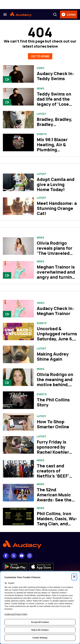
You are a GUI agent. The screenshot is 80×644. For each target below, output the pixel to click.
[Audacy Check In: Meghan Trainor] (18, 309)
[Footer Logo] (40, 545)
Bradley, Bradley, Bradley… (55, 122)
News (40, 88)
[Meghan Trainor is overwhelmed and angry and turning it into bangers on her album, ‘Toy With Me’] (18, 270)
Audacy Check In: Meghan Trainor (55, 311)
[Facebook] (6, 556)
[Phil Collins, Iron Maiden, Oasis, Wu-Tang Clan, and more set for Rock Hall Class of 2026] (18, 517)
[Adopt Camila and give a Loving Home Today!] (18, 182)
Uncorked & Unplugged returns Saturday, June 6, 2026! (57, 336)
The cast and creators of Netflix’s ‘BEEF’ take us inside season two (53, 476)
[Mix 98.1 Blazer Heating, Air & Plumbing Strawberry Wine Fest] (18, 142)
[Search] (55, 14)
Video (41, 68)
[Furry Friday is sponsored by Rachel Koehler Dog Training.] (18, 445)
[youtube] (22, 556)
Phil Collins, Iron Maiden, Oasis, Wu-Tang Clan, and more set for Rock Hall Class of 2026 (57, 524)
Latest (42, 114)
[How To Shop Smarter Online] (18, 422)
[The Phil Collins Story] (18, 400)
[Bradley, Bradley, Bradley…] (18, 120)
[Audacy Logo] (21, 14)
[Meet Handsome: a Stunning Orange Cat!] (18, 206)
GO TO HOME (40, 56)
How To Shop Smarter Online (53, 424)
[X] (14, 556)
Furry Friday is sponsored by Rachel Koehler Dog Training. (53, 449)
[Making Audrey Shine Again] (18, 354)
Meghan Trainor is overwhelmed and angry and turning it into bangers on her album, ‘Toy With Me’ (56, 279)
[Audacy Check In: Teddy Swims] (18, 74)
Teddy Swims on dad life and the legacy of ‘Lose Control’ (54, 101)
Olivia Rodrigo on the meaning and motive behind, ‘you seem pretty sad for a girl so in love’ (55, 387)
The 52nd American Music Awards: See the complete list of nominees (54, 500)
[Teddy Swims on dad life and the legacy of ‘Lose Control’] (18, 97)
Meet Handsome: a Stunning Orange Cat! (57, 208)
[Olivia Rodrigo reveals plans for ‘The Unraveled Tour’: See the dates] (18, 246)
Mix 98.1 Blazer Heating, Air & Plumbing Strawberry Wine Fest (55, 150)
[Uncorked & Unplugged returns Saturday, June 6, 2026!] (18, 332)
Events (42, 134)
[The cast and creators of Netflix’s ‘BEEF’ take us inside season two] (18, 469)
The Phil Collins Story (53, 402)
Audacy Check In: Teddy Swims (55, 76)
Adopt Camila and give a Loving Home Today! (56, 184)
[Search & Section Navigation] (5, 14)
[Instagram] (30, 556)
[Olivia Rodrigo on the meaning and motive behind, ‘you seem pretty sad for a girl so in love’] (18, 377)
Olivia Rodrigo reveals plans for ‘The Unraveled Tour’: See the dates (55, 253)
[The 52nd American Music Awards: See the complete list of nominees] (18, 493)
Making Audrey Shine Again (53, 356)
